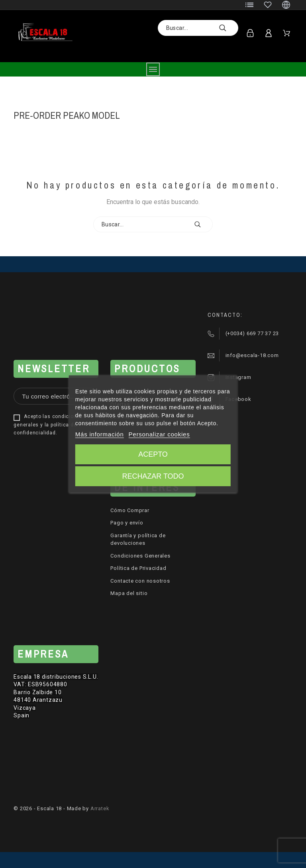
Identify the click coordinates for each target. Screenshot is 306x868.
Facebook (238, 399)
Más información (100, 434)
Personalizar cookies (159, 434)
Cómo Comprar (130, 510)
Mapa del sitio (129, 593)
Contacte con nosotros (140, 581)
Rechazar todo (153, 476)
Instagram (238, 377)
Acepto (153, 454)
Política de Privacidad (138, 568)
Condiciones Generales (140, 556)
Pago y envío (127, 523)
